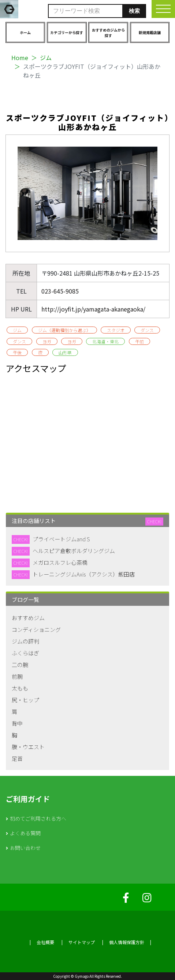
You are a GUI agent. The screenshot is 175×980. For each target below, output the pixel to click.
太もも (20, 688)
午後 (17, 352)
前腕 (17, 676)
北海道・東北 (105, 341)
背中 (17, 723)
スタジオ (116, 330)
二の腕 (20, 665)
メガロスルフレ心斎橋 (60, 562)
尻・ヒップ (25, 700)
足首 (17, 758)
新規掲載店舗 (150, 32)
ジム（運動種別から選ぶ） (64, 330)
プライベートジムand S (61, 539)
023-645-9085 (60, 291)
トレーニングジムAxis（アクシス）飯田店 (84, 574)
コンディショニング (36, 629)
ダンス (147, 330)
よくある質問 (25, 833)
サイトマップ (82, 942)
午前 (139, 341)
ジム (46, 58)
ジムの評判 (25, 641)
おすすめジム (28, 618)
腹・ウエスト (28, 747)
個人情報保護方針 (127, 942)
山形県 (65, 352)
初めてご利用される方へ (38, 818)
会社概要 (45, 942)
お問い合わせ (25, 848)
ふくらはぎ (25, 653)
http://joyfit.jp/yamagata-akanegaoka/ (93, 309)
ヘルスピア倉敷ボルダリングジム (74, 551)
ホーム (25, 32)
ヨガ (47, 341)
